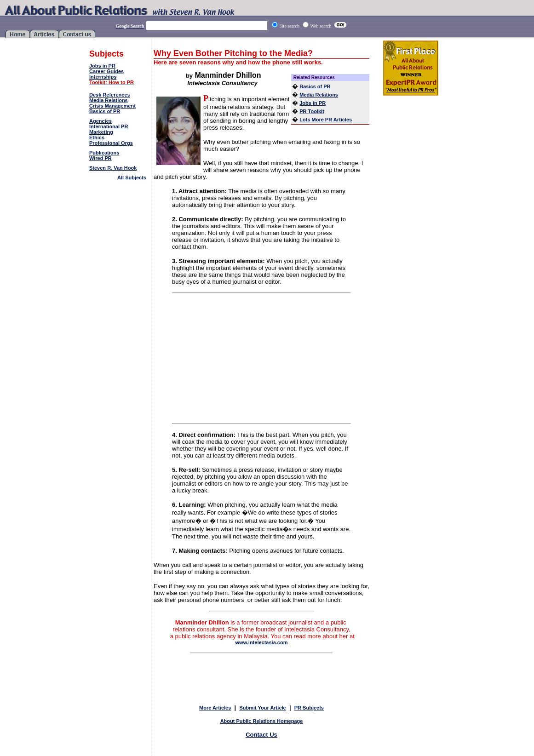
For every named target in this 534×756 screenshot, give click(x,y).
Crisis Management (112, 106)
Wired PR (100, 158)
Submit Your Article (262, 708)
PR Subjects (309, 708)
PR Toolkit (312, 111)
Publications (104, 153)
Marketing (101, 132)
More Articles (215, 708)
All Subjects (132, 178)
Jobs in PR (102, 66)
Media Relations (109, 100)
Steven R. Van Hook (113, 168)
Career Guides (106, 71)
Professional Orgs (111, 143)
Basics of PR (105, 111)
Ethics (97, 137)
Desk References (110, 95)
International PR (109, 126)
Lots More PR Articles (326, 120)
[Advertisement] (119, 209)
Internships (103, 77)
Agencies (100, 121)
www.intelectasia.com (262, 642)
